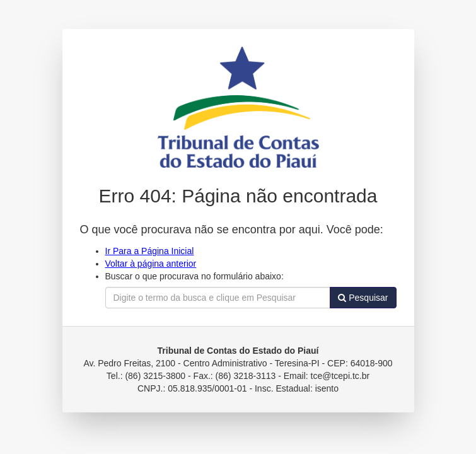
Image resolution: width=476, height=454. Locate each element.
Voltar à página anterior (151, 264)
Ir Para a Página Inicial (150, 251)
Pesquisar (363, 298)
